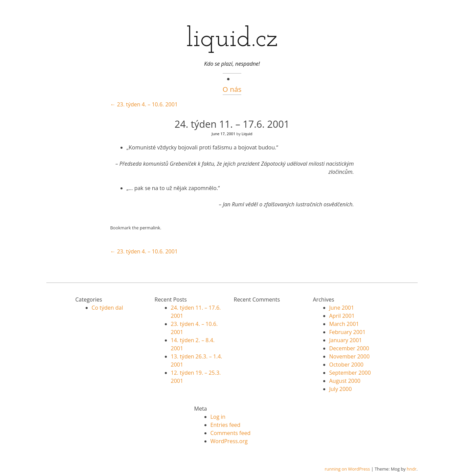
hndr (412, 469)
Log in (218, 417)
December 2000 (349, 348)
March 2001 (344, 324)
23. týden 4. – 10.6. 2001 (144, 104)
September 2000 (350, 373)
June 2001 (342, 308)
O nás (232, 89)
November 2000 (350, 356)
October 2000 (347, 365)
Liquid (247, 134)
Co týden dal (107, 308)
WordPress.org (229, 441)
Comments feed (231, 433)
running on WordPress (347, 469)
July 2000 (341, 389)
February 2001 (348, 332)
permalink (150, 228)
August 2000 (345, 381)
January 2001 (346, 340)
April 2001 (342, 316)
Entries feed (226, 425)
